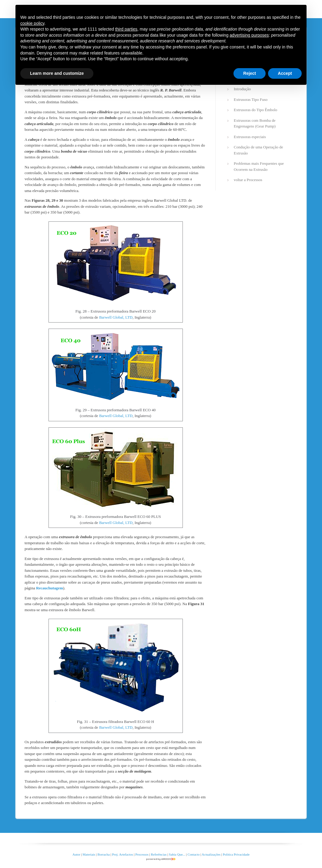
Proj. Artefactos (123, 854)
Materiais (89, 854)
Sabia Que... (177, 854)
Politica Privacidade (236, 854)
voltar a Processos (248, 180)
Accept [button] (285, 73)
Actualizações (211, 854)
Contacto (194, 854)
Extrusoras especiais (250, 137)
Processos (142, 854)
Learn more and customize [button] (57, 73)
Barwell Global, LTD (116, 317)
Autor (76, 854)
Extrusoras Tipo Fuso (251, 99)
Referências (159, 854)
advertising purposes (249, 35)
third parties (126, 29)
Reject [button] (250, 73)
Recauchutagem (50, 588)
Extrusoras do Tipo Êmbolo (255, 110)
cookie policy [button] (32, 23)
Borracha (104, 854)
